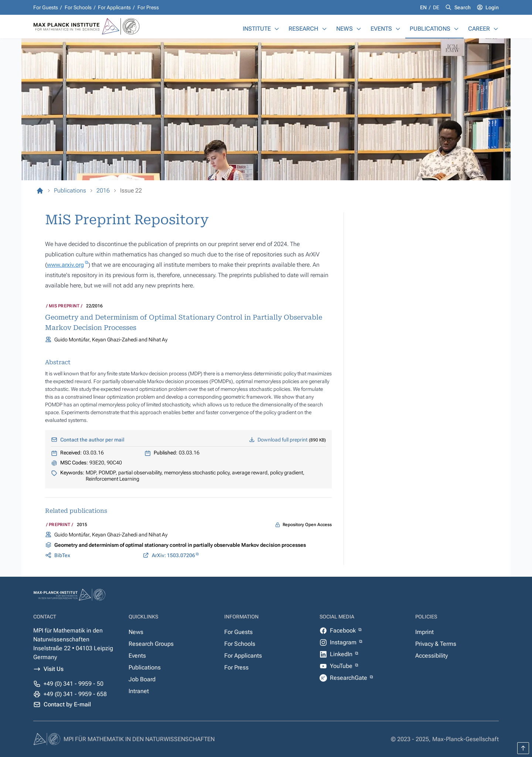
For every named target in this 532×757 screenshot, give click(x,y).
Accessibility (432, 656)
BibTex (62, 555)
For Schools (78, 7)
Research (303, 29)
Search (463, 7)
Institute (257, 29)
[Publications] (456, 29)
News (345, 29)
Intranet (139, 691)
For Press (148, 7)
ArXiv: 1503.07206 (173, 555)
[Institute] (277, 29)
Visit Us (54, 669)
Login (492, 7)
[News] (359, 29)
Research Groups (151, 644)
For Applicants (114, 7)
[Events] (398, 29)
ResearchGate (349, 678)
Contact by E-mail (67, 704)
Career (479, 29)
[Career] (496, 29)
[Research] (324, 29)
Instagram (344, 642)
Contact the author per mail (92, 440)
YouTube (342, 666)
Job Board (142, 679)
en (424, 7)
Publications (430, 29)
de (436, 7)
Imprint (424, 632)
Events (381, 29)
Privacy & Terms (436, 644)
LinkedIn (342, 654)
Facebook (344, 630)
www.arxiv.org (65, 265)
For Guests (46, 7)
